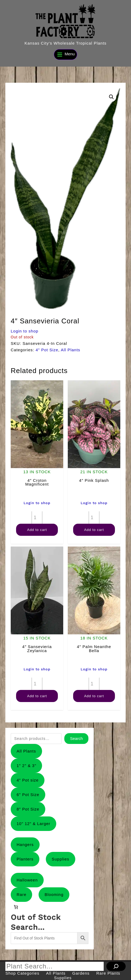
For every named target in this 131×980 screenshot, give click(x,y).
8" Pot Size (28, 809)
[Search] (116, 966)
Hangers (25, 845)
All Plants (71, 350)
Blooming (54, 894)
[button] (111, 97)
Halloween (27, 880)
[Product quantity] (37, 518)
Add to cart (37, 530)
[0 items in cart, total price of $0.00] (16, 907)
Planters (25, 859)
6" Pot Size (28, 795)
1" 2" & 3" (27, 766)
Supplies (61, 859)
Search (76, 738)
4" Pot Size (47, 350)
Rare (22, 894)
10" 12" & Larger (33, 824)
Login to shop (25, 331)
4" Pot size (28, 780)
